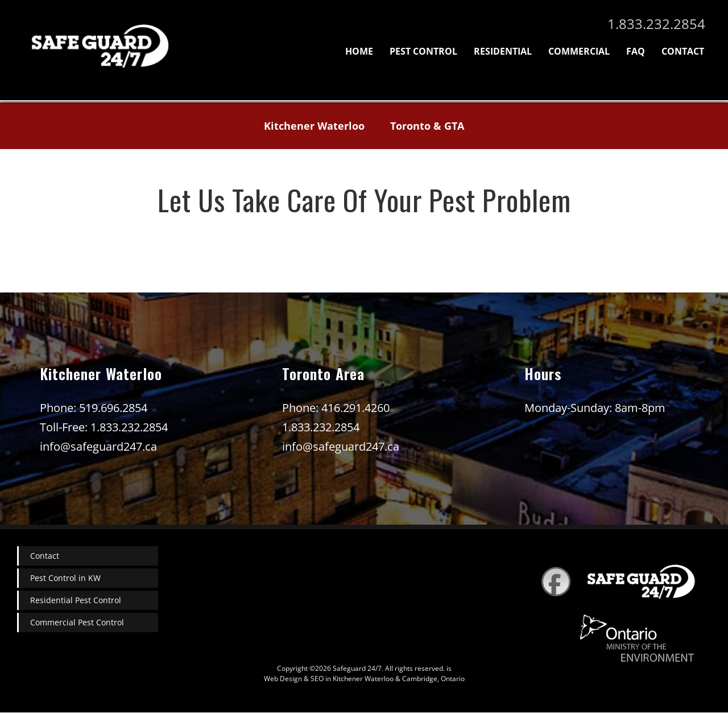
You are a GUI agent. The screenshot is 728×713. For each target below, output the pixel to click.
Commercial (579, 51)
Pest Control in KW (65, 578)
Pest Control (423, 51)
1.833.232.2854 (656, 24)
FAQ (636, 51)
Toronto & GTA (427, 126)
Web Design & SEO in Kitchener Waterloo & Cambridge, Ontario (364, 679)
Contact (683, 51)
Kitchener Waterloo (314, 126)
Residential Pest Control (76, 600)
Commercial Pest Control (77, 622)
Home (359, 51)
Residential (503, 51)
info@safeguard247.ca (98, 446)
